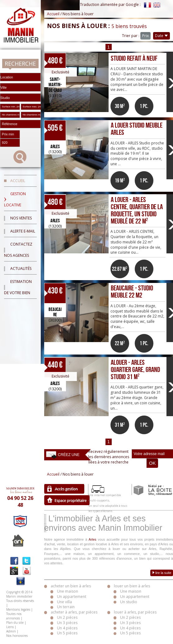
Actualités (21, 268)
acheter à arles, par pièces (74, 612)
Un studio (129, 602)
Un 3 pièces (67, 623)
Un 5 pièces (67, 633)
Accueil (18, 181)
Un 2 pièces (67, 617)
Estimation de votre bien (18, 287)
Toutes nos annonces (14, 616)
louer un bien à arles (132, 586)
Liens (10, 627)
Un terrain (66, 607)
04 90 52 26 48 (20, 501)
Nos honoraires (17, 636)
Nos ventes (21, 218)
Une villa (64, 602)
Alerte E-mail (23, 231)
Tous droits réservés (20, 601)
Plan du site (15, 623)
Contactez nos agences (18, 250)
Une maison (68, 591)
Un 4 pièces (67, 628)
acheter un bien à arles (71, 586)
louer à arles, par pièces (135, 612)
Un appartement (72, 597)
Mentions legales (18, 609)
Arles (93, 539)
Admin (11, 631)
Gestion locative (15, 199)
